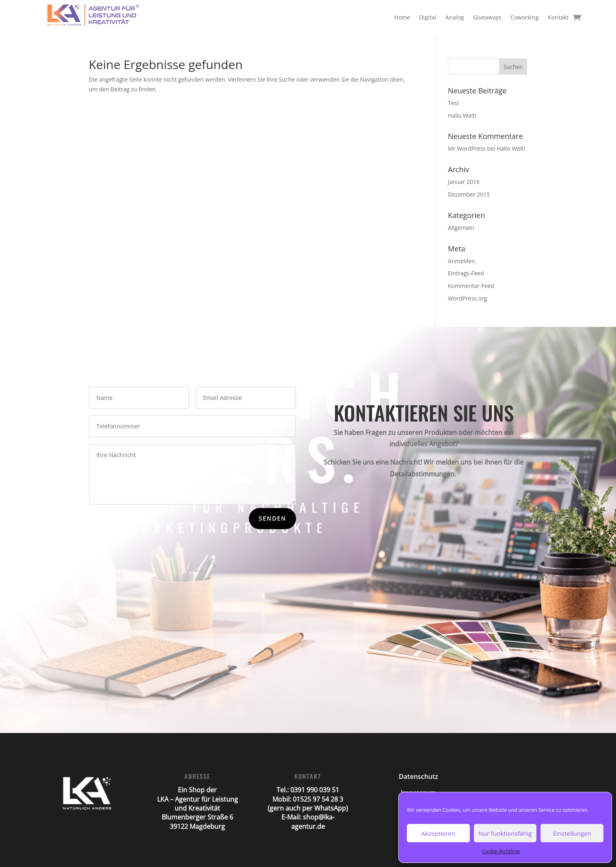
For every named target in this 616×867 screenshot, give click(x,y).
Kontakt (558, 17)
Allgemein (461, 228)
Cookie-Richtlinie (501, 851)
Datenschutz (418, 776)
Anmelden (461, 261)
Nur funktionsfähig (505, 833)
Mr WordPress (467, 148)
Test (453, 103)
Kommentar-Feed (471, 286)
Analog (455, 17)
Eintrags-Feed (466, 273)
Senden (272, 518)
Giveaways (487, 17)
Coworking (525, 17)
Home (402, 17)
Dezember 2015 (469, 194)
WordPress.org (467, 298)
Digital (428, 17)
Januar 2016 (464, 182)
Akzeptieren (438, 833)
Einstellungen (572, 833)
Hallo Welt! (462, 116)
